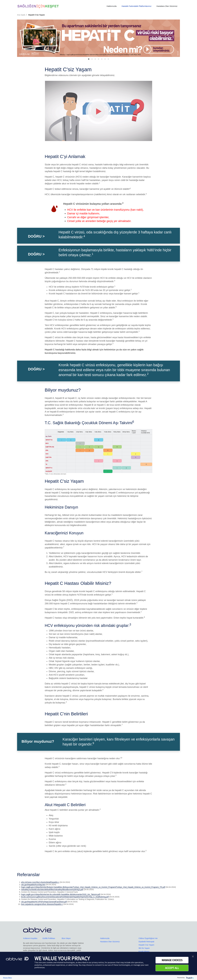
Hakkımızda (112, 6)
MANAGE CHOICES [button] (172, 960)
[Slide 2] (95, 59)
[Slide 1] (92, 59)
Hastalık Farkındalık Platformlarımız (137, 6)
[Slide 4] (102, 59)
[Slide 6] (108, 59)
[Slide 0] (89, 59)
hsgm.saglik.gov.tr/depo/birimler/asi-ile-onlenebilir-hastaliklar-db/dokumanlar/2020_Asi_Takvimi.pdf (61, 894)
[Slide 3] (98, 59)
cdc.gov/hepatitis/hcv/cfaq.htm (33, 885)
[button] (193, 956)
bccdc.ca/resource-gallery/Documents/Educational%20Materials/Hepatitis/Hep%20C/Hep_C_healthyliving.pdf (65, 897)
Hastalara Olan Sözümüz (167, 6)
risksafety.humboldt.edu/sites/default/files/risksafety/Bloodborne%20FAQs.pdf (52, 889)
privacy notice (98, 962)
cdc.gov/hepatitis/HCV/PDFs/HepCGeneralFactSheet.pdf (44, 902)
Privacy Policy (8, 978)
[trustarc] (190, 978)
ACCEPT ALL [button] (172, 968)
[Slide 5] (105, 59)
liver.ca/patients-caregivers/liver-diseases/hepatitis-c (42, 904)
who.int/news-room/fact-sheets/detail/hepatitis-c (40, 882)
